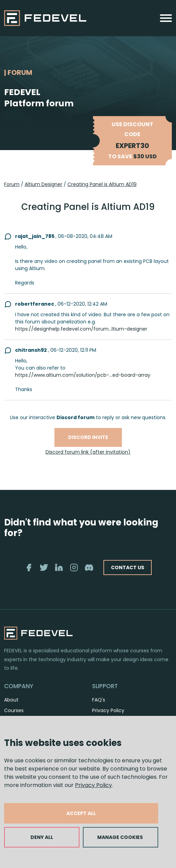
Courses (14, 710)
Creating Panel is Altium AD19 (102, 184)
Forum (12, 184)
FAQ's (99, 700)
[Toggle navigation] (166, 18)
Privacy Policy (93, 785)
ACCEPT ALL (81, 813)
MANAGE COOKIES (120, 837)
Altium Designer (43, 184)
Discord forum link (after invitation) (88, 452)
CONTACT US (128, 567)
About (11, 700)
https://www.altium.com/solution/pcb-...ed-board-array (83, 375)
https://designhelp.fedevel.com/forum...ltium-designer (81, 329)
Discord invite (88, 437)
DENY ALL (42, 837)
